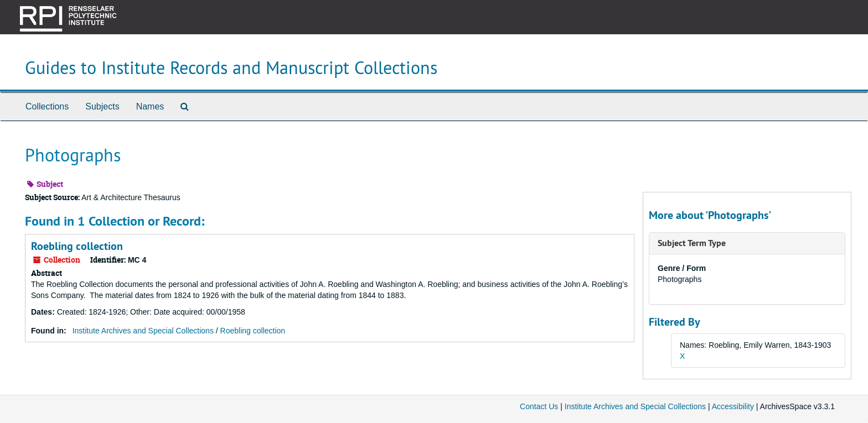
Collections (47, 106)
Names (150, 106)
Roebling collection (77, 246)
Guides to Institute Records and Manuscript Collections (231, 68)
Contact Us (539, 406)
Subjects (102, 106)
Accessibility (733, 406)
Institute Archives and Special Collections (143, 331)
